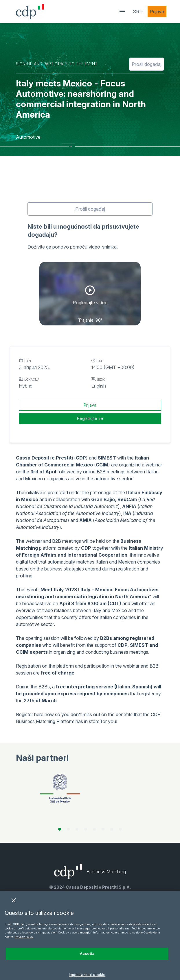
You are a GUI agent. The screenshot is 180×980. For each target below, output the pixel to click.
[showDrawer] (122, 12)
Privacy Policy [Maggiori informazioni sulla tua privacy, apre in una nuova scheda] (24, 945)
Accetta (87, 962)
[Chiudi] (14, 908)
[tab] (60, 829)
